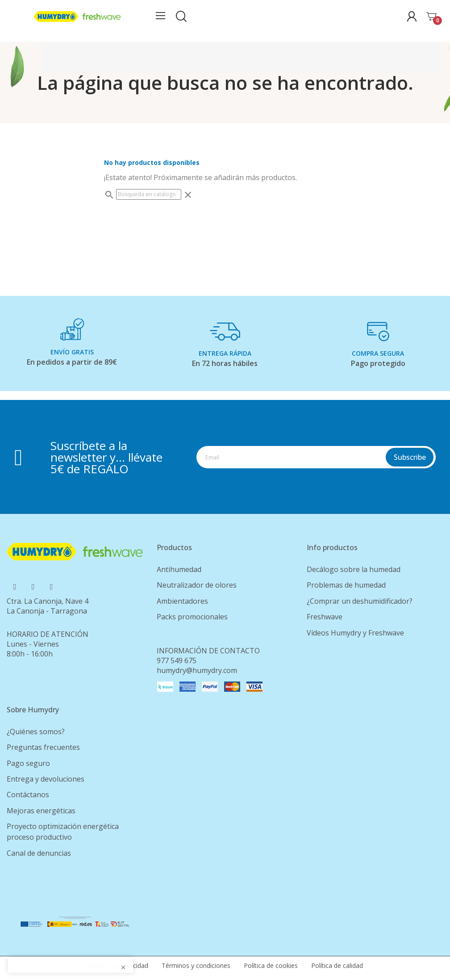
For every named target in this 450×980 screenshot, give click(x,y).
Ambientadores (182, 601)
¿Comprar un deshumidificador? (360, 601)
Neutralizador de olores (197, 585)
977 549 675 (177, 660)
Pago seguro (28, 763)
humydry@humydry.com (197, 670)
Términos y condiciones (196, 965)
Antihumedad (179, 569)
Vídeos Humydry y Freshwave (355, 633)
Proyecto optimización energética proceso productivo (63, 832)
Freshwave (325, 617)
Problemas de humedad (346, 585)
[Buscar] (149, 194)
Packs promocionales (192, 617)
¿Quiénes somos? (36, 732)
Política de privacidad (118, 965)
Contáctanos (28, 795)
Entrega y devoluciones (46, 779)
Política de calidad (337, 965)
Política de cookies (271, 965)
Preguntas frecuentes (43, 747)
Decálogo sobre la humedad (354, 569)
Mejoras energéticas (41, 811)
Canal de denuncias (39, 853)
